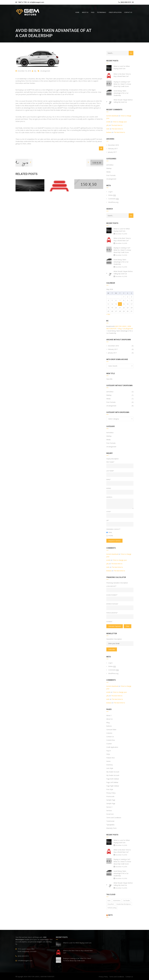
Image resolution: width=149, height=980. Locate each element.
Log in (110, 192)
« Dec (108, 314)
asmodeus (110, 165)
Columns (109, 733)
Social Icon (110, 814)
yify (108, 125)
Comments (114, 199)
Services (109, 811)
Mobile (109, 488)
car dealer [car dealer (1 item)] (126, 900)
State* (109, 512)
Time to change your (120, 122)
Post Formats (111, 175)
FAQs (108, 754)
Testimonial (110, 821)
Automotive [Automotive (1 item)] (117, 900)
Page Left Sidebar (112, 782)
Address (109, 497)
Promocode (110, 796)
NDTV (110, 915)
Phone (110, 536)
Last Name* (110, 471)
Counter (109, 744)
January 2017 (112, 152)
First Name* (110, 462)
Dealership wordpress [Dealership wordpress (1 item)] (124, 904)
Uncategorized (45, 71)
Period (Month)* (112, 613)
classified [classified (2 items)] (111, 904)
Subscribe (112, 649)
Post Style (110, 789)
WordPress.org (113, 202)
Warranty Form (111, 828)
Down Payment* (112, 595)
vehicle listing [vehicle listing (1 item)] (112, 908)
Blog (108, 722)
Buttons (109, 726)
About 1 (109, 715)
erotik (108, 122)
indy (34, 71)
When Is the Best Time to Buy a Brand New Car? (122, 75)
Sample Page (111, 800)
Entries (112, 195)
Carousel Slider (111, 730)
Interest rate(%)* (112, 604)
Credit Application (112, 747)
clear (128, 626)
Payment (109, 622)
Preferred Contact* (113, 529)
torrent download (112, 116)
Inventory (110, 765)
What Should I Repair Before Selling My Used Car (123, 101)
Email (109, 532)
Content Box (111, 740)
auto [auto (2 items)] (109, 900)
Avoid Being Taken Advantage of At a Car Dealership (121, 93)
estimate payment (115, 626)
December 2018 (113, 145)
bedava (109, 132)
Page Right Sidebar (113, 786)
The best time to (117, 125)
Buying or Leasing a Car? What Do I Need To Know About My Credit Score (122, 84)
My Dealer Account (113, 772)
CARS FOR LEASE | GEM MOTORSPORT (41, 977)
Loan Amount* (111, 586)
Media (108, 172)
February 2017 (113, 149)
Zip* (108, 520)
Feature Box (111, 758)
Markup (109, 168)
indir (108, 129)
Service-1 (109, 807)
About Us (109, 719)
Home (108, 761)
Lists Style (110, 768)
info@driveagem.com (37, 2)
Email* (109, 479)
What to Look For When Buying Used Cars (122, 67)
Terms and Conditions (114, 818)
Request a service (114, 541)
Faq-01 (109, 751)
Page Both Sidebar (113, 779)
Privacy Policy (111, 793)
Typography (110, 825)
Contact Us (110, 737)
